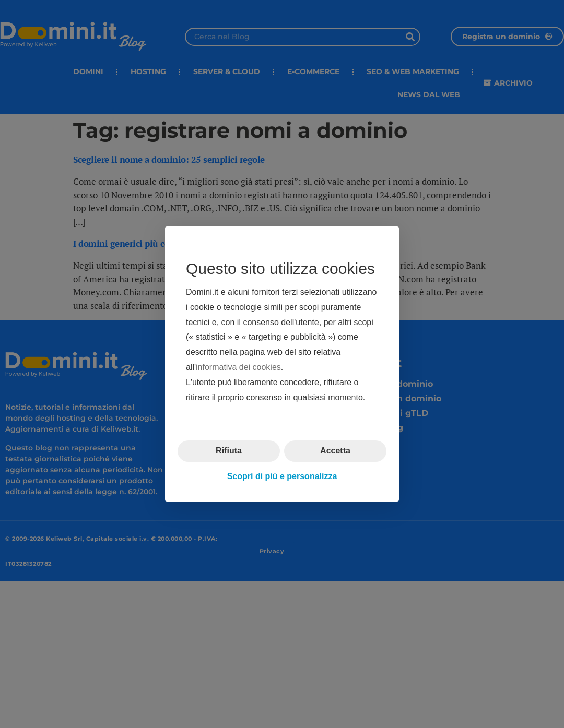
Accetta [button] (335, 451)
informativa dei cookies (238, 367)
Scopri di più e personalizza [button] (282, 476)
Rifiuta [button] (229, 451)
